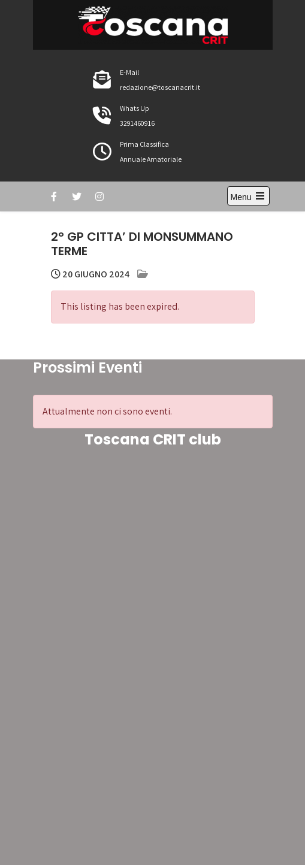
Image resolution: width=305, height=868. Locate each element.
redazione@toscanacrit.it (160, 87)
